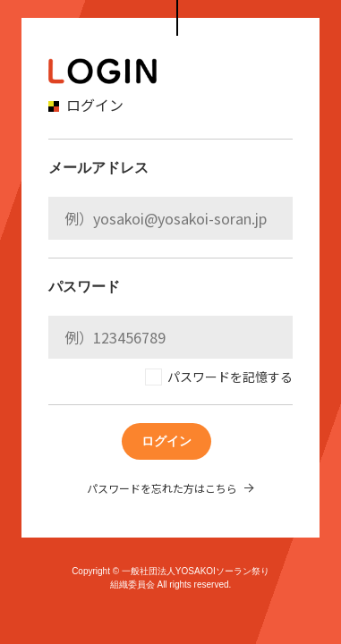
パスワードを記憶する (230, 377)
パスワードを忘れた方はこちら (162, 488)
